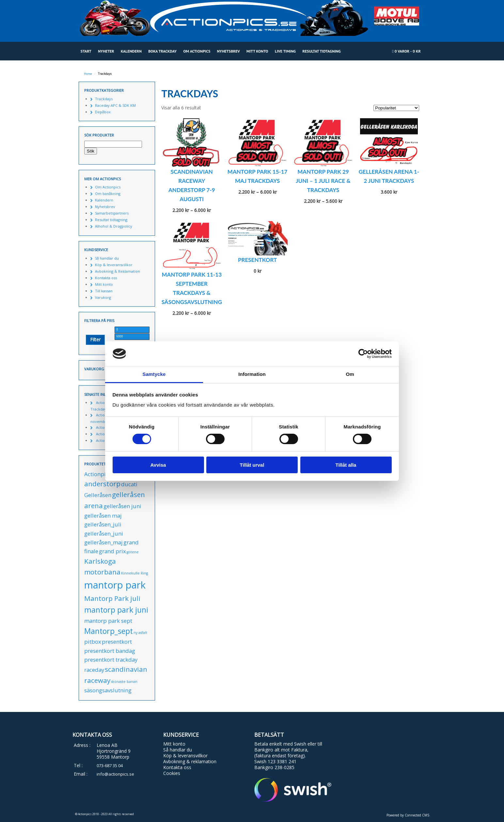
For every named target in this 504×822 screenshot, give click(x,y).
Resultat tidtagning (322, 51)
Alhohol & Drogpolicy (114, 226)
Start (86, 51)
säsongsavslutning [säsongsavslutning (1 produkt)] (108, 690)
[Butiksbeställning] (396, 108)
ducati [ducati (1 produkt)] (129, 484)
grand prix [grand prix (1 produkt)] (112, 551)
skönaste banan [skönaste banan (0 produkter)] (124, 682)
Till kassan (104, 291)
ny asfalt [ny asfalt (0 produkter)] (140, 633)
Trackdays (104, 99)
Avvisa (158, 465)
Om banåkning (108, 193)
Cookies (172, 773)
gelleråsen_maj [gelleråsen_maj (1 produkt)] (103, 542)
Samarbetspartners (112, 213)
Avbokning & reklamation (190, 761)
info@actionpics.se (115, 774)
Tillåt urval (252, 465)
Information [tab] (252, 374)
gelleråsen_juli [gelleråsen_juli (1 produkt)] (103, 524)
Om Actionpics (197, 51)
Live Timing (285, 51)
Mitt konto (257, 51)
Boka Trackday (162, 51)
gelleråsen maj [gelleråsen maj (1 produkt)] (103, 516)
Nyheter (106, 51)
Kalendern (131, 51)
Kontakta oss (106, 278)
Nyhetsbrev (228, 51)
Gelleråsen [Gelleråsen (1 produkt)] (98, 495)
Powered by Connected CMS (408, 815)
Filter (95, 339)
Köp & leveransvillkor (114, 265)
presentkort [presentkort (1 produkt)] (117, 642)
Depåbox (103, 112)
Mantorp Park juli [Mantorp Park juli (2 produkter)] (112, 598)
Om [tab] (350, 374)
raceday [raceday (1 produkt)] (94, 670)
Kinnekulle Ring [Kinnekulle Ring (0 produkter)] (134, 573)
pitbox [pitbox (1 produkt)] (93, 642)
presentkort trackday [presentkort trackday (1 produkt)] (111, 660)
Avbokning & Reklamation (118, 271)
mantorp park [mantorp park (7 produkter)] (115, 585)
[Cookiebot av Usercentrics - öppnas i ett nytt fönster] (363, 354)
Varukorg (103, 297)
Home (88, 74)
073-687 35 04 (110, 766)
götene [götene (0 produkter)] (133, 552)
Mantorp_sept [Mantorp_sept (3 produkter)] (109, 631)
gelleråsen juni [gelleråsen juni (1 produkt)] (122, 506)
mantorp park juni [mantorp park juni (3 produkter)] (116, 610)
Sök (91, 151)
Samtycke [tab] (154, 374)
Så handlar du (107, 258)
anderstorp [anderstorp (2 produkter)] (102, 484)
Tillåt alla (346, 465)
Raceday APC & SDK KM (115, 105)
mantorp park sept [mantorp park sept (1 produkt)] (108, 621)
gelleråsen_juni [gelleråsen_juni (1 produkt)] (104, 533)
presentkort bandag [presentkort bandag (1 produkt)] (110, 651)
